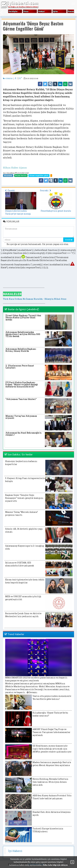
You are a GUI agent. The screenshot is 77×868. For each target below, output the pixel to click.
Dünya (28, 11)
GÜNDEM (8, 78)
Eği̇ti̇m (57, 11)
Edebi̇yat (43, 11)
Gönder (69, 240)
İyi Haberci (15, 851)
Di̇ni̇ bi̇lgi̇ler (15, 11)
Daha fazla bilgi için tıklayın (55, 865)
